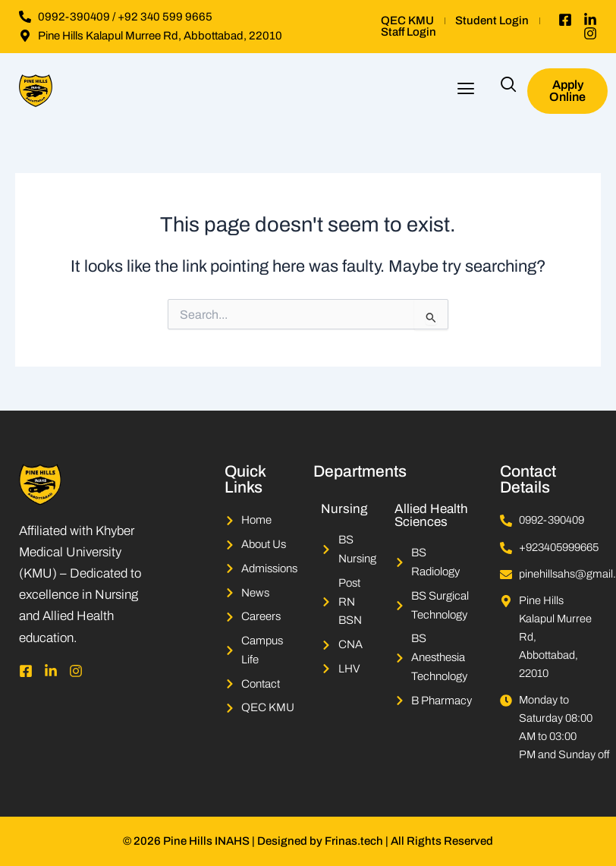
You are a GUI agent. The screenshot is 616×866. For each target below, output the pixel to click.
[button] (466, 91)
